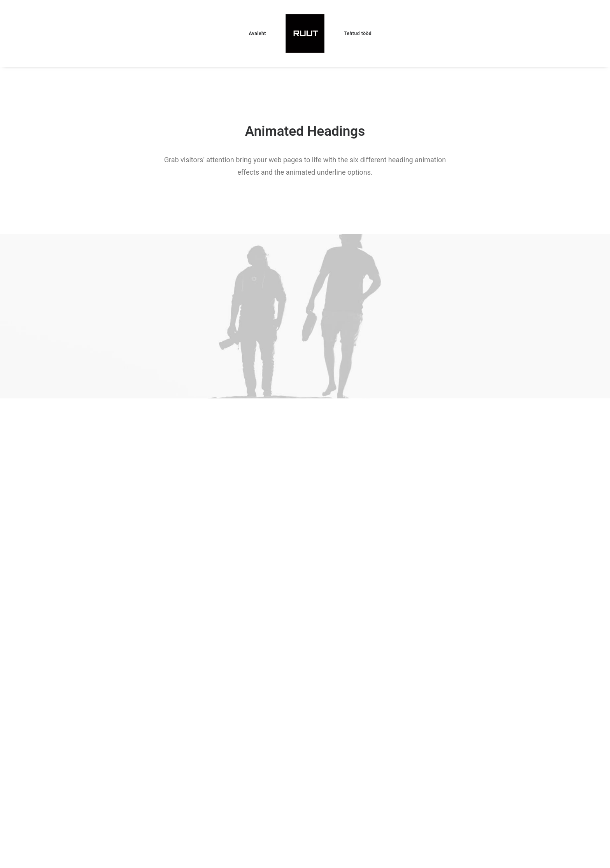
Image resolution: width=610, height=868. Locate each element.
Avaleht (257, 33)
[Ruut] (305, 33)
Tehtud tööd (358, 33)
